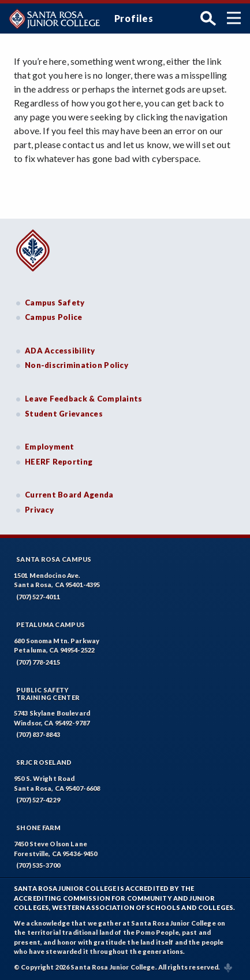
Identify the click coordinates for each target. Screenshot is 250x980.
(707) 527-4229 (38, 800)
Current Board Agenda (69, 495)
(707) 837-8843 (38, 734)
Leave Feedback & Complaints (83, 399)
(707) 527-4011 (38, 597)
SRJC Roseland (44, 762)
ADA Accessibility (60, 351)
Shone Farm (39, 828)
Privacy (39, 510)
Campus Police (54, 317)
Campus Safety (55, 303)
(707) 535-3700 (38, 865)
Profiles (134, 18)
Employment (50, 447)
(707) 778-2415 (38, 662)
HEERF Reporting (59, 462)
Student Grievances (64, 414)
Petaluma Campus (51, 625)
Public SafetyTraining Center (48, 694)
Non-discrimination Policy (77, 365)
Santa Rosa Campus (54, 559)
